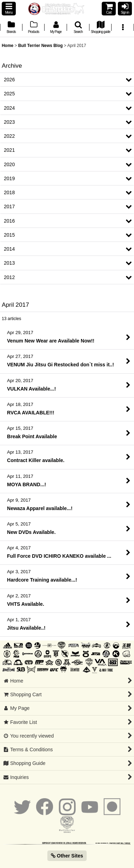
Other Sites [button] (67, 856)
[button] (9, 9)
